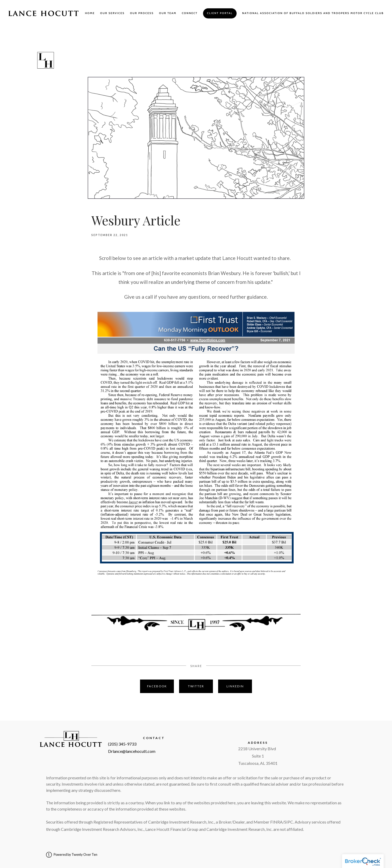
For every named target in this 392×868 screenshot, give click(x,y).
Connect (190, 13)
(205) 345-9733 (122, 744)
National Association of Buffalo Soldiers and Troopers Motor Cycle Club (313, 13)
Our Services (112, 13)
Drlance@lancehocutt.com (132, 751)
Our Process (142, 13)
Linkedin (235, 686)
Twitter (196, 686)
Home (90, 13)
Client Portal (220, 13)
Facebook (157, 686)
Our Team (168, 13)
